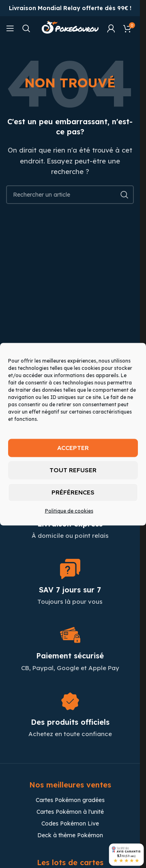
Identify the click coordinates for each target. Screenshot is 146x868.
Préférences (73, 492)
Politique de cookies (69, 510)
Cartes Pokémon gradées (70, 800)
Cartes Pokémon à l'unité (70, 812)
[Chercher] (26, 28)
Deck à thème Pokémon (70, 835)
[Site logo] (70, 28)
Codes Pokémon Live (70, 823)
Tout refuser (73, 470)
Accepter (73, 448)
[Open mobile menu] (10, 28)
